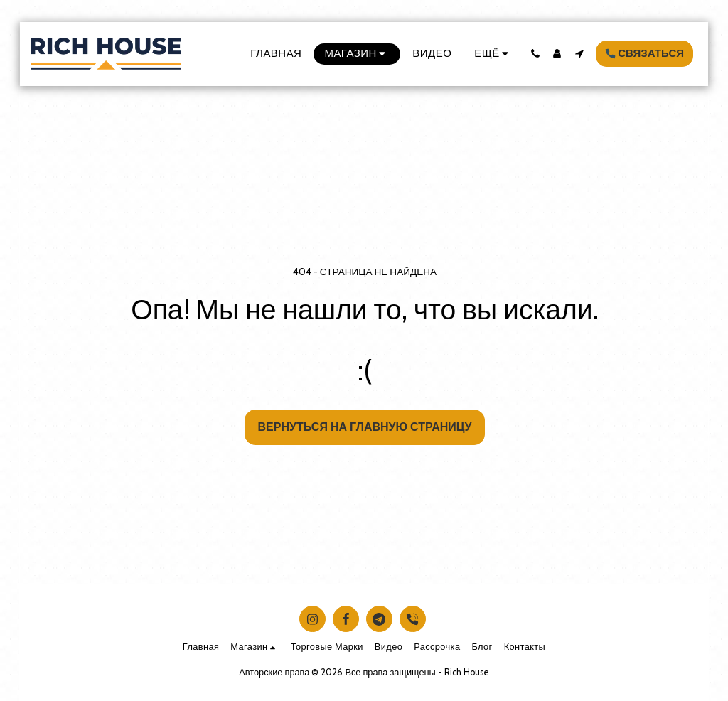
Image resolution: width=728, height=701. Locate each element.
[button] (535, 54)
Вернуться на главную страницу (365, 427)
